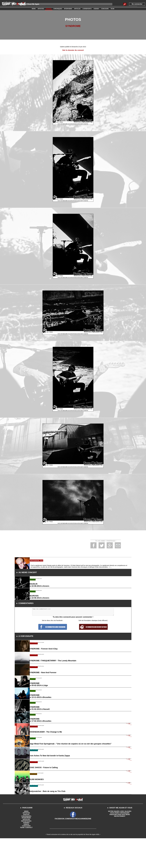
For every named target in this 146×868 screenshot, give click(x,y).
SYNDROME (73, 26)
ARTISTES (26, 849)
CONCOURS (26, 862)
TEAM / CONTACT (26, 863)
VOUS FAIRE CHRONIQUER (120, 849)
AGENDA (26, 858)
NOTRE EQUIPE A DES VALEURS (120, 847)
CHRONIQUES (26, 852)
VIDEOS (26, 860)
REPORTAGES (26, 857)
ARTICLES (26, 855)
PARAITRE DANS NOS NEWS (120, 850)
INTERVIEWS (26, 853)
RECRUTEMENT (120, 852)
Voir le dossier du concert (73, 50)
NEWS (26, 847)
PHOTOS (26, 850)
